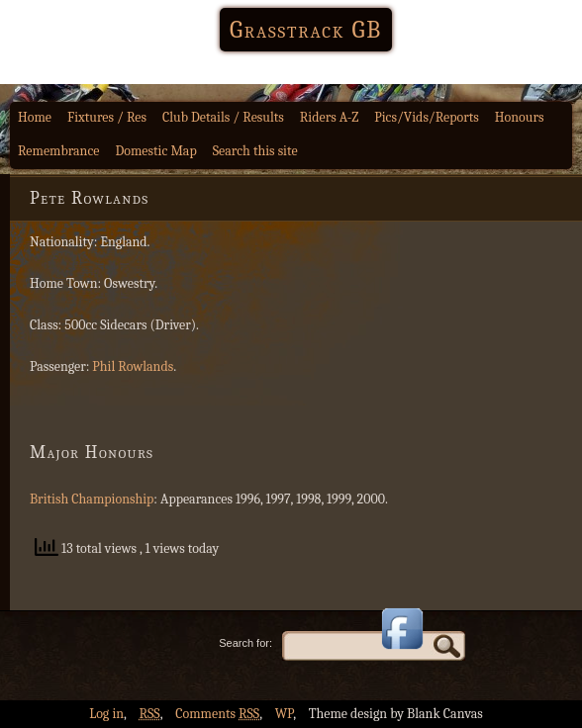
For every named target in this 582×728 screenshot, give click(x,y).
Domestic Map (156, 151)
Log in (106, 714)
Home (35, 117)
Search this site (255, 151)
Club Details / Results (223, 117)
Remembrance (59, 151)
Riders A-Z (330, 117)
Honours (520, 117)
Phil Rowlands (133, 366)
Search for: (245, 643)
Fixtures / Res (107, 117)
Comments (217, 714)
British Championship (92, 499)
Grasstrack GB (306, 30)
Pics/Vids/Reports (427, 117)
